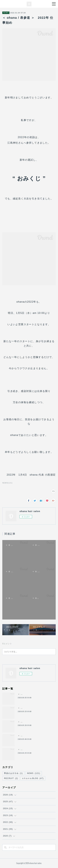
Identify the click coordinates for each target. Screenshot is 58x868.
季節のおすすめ (13, 773)
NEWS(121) (7, 483)
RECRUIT (11, 778)
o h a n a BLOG (33, 778)
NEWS (6, 13)
